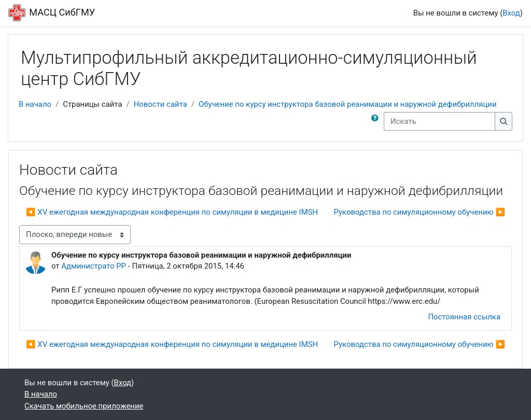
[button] (377, 121)
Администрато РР (94, 266)
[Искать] (439, 121)
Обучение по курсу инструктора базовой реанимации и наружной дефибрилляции (348, 104)
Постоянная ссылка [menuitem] (464, 317)
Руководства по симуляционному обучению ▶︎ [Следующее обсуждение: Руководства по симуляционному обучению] (420, 212)
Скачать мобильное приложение (84, 406)
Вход (511, 13)
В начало (35, 104)
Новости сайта (160, 104)
